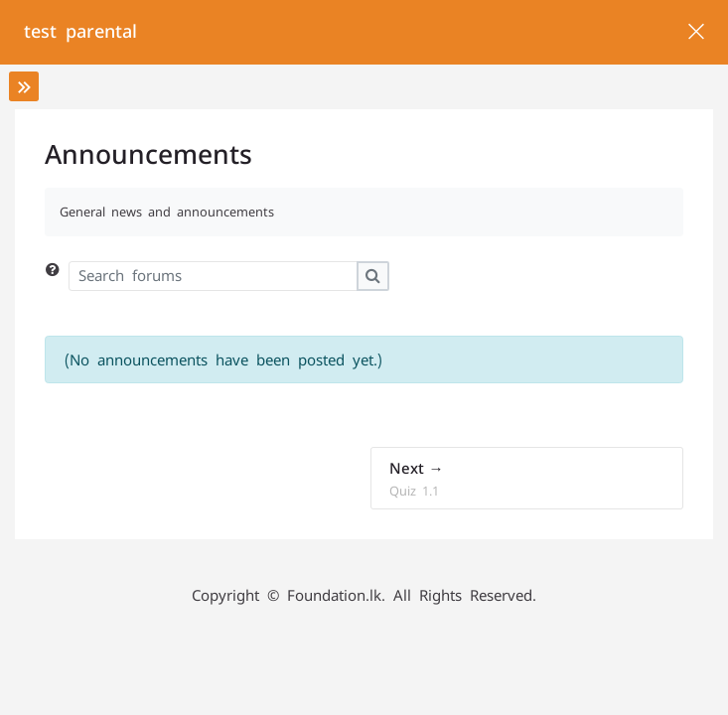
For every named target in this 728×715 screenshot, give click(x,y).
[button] (57, 276)
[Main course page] (696, 32)
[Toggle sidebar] (24, 86)
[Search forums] (213, 276)
